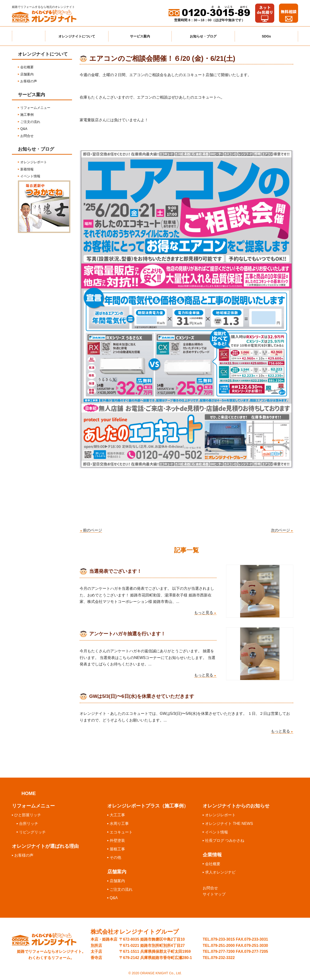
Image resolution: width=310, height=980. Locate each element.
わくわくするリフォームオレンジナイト (48, 16)
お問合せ (27, 136)
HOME (29, 793)
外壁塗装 (117, 840)
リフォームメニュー (35, 108)
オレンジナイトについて (77, 36)
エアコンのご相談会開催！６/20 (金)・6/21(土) (162, 58)
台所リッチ (29, 823)
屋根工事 (117, 849)
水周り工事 (119, 823)
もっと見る (205, 613)
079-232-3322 (223, 957)
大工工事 (117, 814)
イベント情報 (30, 176)
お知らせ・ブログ (203, 36)
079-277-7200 (223, 951)
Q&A (24, 129)
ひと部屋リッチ (28, 814)
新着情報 (27, 169)
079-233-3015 (223, 939)
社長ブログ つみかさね (225, 840)
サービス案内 (140, 36)
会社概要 (27, 67)
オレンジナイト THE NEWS (229, 823)
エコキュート (121, 832)
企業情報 (212, 854)
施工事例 (27, 115)
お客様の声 (29, 81)
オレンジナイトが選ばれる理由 (45, 846)
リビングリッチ (32, 832)
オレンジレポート (34, 162)
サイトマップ (214, 894)
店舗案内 (27, 74)
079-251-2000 (223, 945)
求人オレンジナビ (220, 872)
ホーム (29, 36)
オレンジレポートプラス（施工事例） (148, 805)
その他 (115, 857)
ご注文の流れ (30, 122)
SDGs (266, 36)
